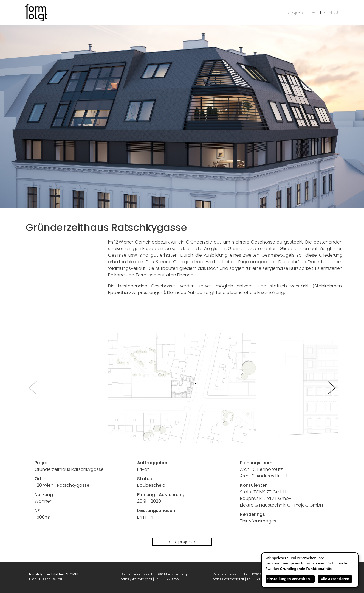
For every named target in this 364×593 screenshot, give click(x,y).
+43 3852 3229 (167, 579)
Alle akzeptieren (335, 579)
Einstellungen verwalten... (290, 579)
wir (314, 12)
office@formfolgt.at (136, 579)
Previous (33, 388)
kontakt (331, 12)
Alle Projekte (182, 542)
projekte (296, 12)
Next (332, 388)
